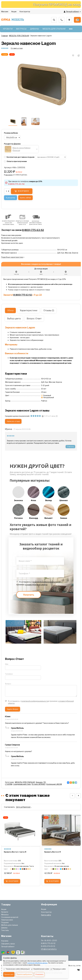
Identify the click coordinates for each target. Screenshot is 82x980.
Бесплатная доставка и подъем (19, 157)
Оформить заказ (8, 944)
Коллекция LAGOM (54, 784)
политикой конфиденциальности (46, 582)
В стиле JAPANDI (39, 784)
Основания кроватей (10, 917)
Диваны (4, 928)
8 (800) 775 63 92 (23, 295)
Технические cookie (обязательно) (16, 969)
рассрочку (9, 175)
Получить (29, 595)
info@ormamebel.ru (49, 949)
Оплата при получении (15, 161)
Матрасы (5, 915)
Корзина (5, 941)
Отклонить (39, 974)
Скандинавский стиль (22, 784)
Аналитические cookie (40, 969)
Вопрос (8, 684)
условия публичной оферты (36, 585)
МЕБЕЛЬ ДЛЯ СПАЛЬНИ (25, 782)
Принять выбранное (24, 974)
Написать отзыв (13, 421)
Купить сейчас (25, 198)
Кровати (5, 912)
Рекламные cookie (58, 969)
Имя (7, 664)
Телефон (9, 674)
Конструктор (46, 912)
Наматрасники (7, 920)
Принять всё (9, 974)
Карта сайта (46, 915)
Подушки (5, 922)
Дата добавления (23, 807)
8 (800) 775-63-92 (33, 230)
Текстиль (5, 930)
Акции (4, 909)
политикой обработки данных (37, 963)
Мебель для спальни (10, 925)
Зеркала (39, 782)
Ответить (70, 447)
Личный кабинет (8, 947)
